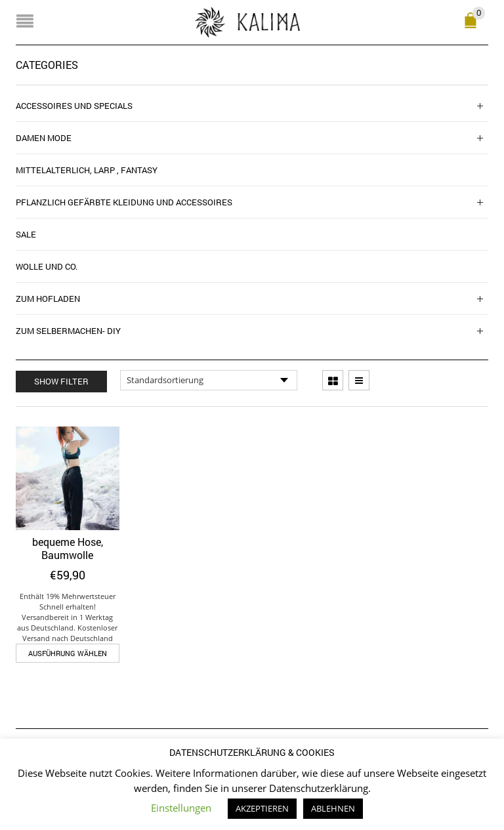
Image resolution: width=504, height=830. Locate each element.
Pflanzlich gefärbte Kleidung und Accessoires (124, 202)
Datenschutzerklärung (319, 788)
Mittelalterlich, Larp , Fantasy (87, 170)
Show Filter (61, 381)
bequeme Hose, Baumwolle (68, 548)
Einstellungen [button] (181, 808)
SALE (26, 234)
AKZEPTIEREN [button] (262, 808)
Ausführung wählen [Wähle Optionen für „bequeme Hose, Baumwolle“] (68, 653)
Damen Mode (44, 138)
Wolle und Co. (47, 266)
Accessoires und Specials (74, 106)
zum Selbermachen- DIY (68, 331)
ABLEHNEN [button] (333, 808)
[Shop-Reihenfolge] (209, 381)
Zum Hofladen (48, 299)
